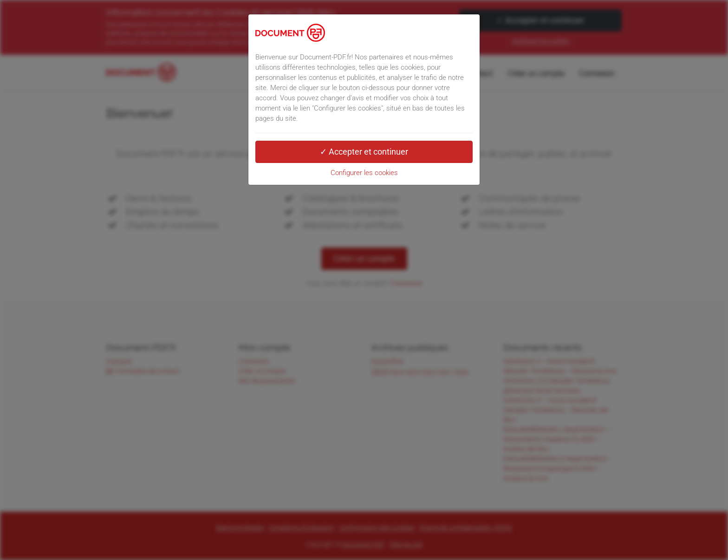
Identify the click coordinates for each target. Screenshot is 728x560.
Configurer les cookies (364, 173)
